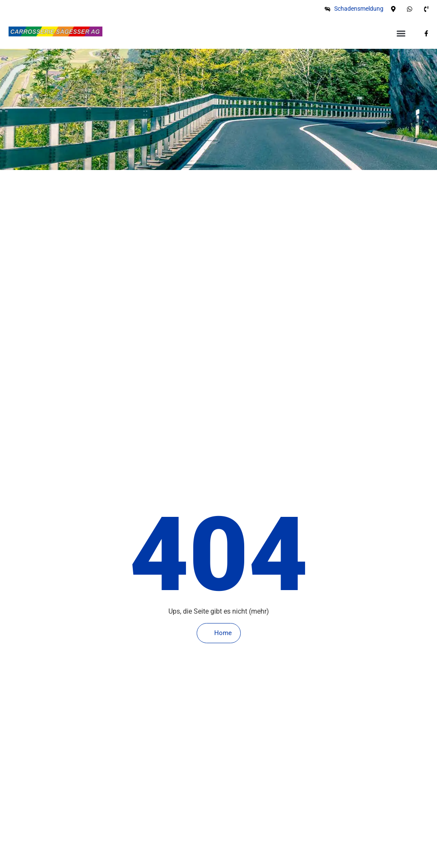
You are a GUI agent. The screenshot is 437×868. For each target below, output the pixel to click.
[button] (401, 33)
